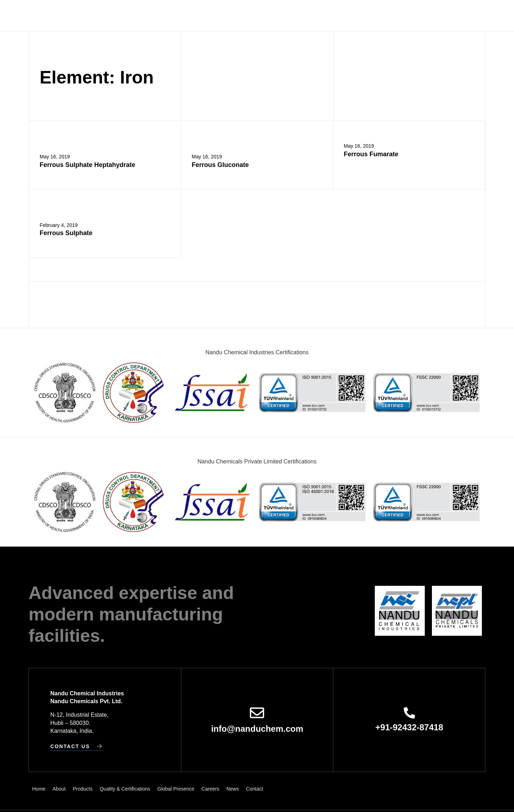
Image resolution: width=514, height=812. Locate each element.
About (147, 15)
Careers (344, 15)
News (370, 15)
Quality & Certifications (232, 15)
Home (124, 15)
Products (176, 15)
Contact (396, 15)
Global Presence (300, 15)
